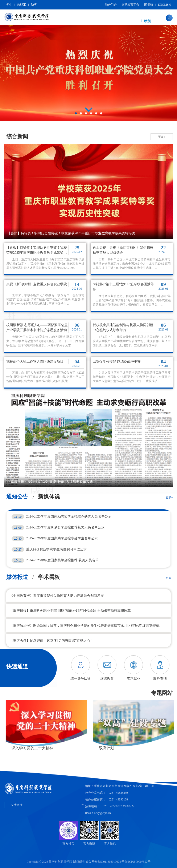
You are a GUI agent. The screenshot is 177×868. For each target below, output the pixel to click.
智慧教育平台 (130, 5)
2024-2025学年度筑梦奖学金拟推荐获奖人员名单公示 (65, 527)
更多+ (162, 137)
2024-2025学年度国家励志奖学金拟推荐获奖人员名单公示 (69, 516)
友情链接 (45, 805)
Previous (63, 668)
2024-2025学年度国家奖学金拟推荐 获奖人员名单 (62, 560)
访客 (34, 5)
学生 (9, 5)
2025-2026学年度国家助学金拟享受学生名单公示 (62, 538)
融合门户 (111, 5)
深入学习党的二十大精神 (118, 748)
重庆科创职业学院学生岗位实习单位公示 (56, 549)
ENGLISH (164, 5)
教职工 (22, 5)
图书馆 (149, 5)
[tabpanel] (88, 71)
